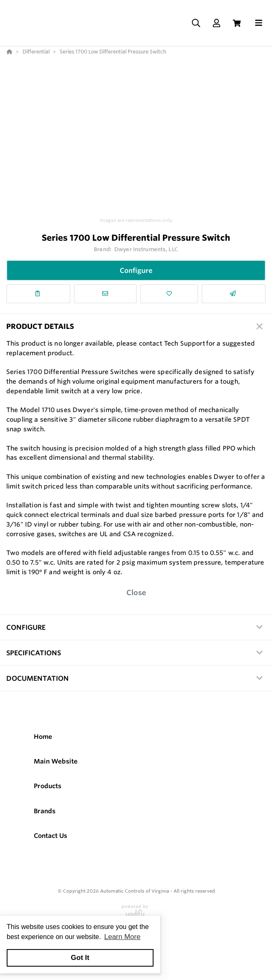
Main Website (56, 761)
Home (43, 737)
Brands (45, 811)
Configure (136, 270)
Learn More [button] (122, 937)
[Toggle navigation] (259, 23)
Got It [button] (80, 958)
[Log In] (216, 23)
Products (48, 786)
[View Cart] (237, 23)
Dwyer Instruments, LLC (146, 249)
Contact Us (50, 836)
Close (136, 592)
